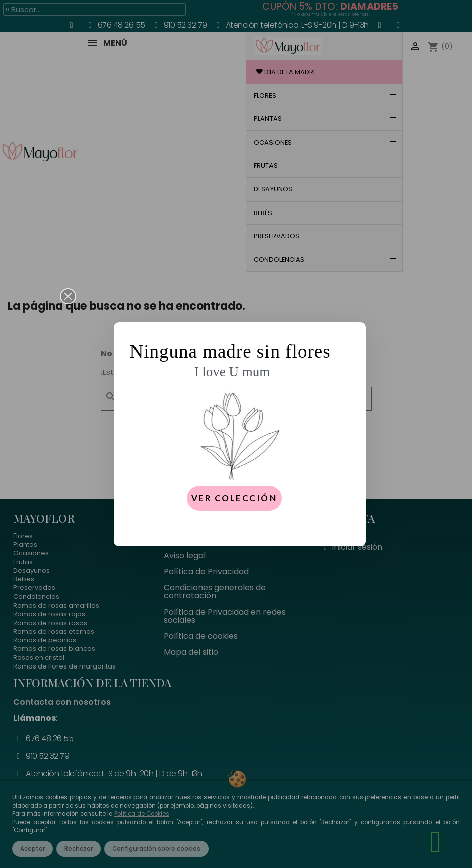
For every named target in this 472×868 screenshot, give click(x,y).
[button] (68, 296)
